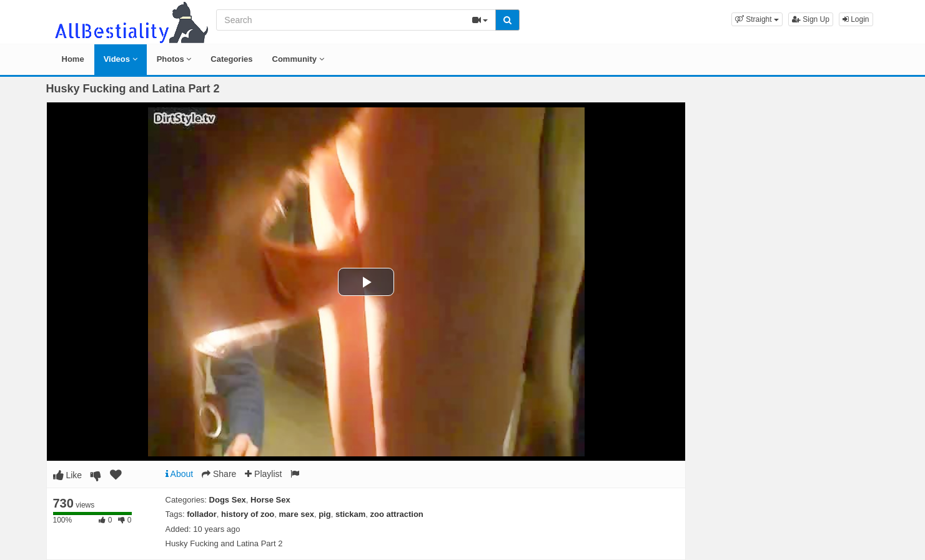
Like (68, 475)
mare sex (297, 514)
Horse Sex (270, 500)
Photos (174, 59)
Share (219, 474)
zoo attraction (397, 514)
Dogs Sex (228, 500)
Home (73, 59)
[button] (757, 19)
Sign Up (811, 19)
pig (325, 514)
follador (202, 514)
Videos (121, 59)
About (180, 474)
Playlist (263, 474)
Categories (231, 59)
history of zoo (248, 514)
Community (298, 59)
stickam (350, 514)
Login (856, 19)
